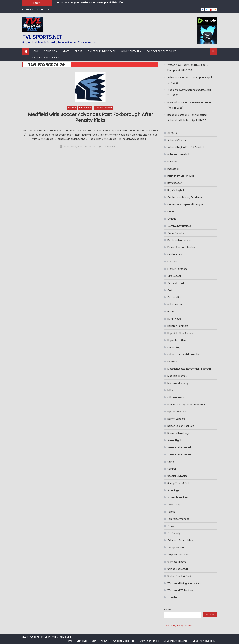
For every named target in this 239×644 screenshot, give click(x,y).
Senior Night (174, 440)
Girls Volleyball (176, 283)
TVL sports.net (42, 37)
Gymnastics (174, 297)
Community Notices (179, 226)
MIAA (170, 390)
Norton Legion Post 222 (181, 426)
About (79, 51)
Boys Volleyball (176, 190)
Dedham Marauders (179, 240)
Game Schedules (131, 51)
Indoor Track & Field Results (183, 354)
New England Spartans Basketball (186, 405)
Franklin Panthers (177, 269)
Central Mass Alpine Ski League (185, 204)
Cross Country (176, 233)
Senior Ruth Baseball (179, 447)
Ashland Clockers (177, 140)
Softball (172, 469)
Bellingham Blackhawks (181, 176)
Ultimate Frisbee (177, 562)
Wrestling (173, 597)
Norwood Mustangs (179, 433)
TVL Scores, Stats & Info (161, 51)
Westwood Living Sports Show (184, 583)
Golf (170, 290)
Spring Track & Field (179, 483)
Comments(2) (110, 146)
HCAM (171, 312)
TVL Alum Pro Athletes (180, 540)
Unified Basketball (178, 569)
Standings (50, 51)
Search (168, 610)
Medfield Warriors (104, 108)
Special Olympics (177, 476)
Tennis (171, 512)
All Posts (72, 108)
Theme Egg (65, 637)
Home (35, 51)
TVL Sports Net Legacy (46, 58)
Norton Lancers (176, 419)
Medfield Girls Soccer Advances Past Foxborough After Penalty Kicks (90, 118)
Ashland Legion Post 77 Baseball (186, 147)
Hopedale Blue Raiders (180, 333)
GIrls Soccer (85, 108)
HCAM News (174, 319)
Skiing (171, 462)
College (172, 219)
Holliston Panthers (178, 326)
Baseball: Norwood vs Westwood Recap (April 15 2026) (190, 105)
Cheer (171, 212)
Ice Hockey (174, 347)
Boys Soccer (175, 183)
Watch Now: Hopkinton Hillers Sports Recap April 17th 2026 (90, 3)
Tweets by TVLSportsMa (178, 626)
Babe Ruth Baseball (178, 154)
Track (171, 526)
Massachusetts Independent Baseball (189, 369)
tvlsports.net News (178, 555)
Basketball (173, 169)
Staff (66, 51)
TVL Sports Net (176, 547)
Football (172, 262)
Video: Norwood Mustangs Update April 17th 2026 (190, 80)
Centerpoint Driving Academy (185, 197)
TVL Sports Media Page (102, 51)
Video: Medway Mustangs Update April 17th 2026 (189, 93)
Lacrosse (173, 362)
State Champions (178, 497)
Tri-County (174, 533)
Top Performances (178, 519)
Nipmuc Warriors (177, 412)
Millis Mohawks (176, 397)
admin (91, 146)
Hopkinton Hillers (177, 340)
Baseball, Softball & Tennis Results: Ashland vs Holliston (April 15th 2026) (188, 117)
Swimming (174, 505)
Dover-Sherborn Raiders (181, 247)
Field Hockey (175, 254)
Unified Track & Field (179, 576)
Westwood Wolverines (180, 590)
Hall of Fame (175, 304)
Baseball (172, 162)
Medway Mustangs (178, 383)
